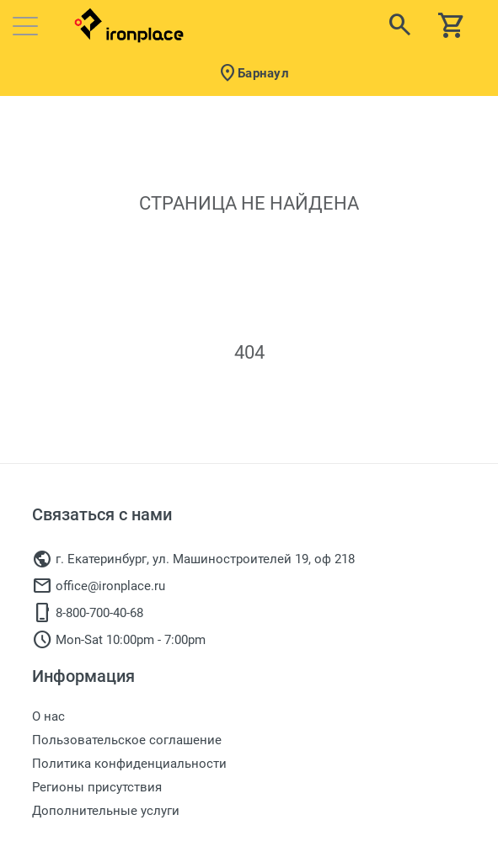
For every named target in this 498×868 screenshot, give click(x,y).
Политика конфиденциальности (129, 764)
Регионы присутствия (97, 787)
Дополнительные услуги (106, 811)
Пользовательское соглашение (127, 740)
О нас (48, 716)
